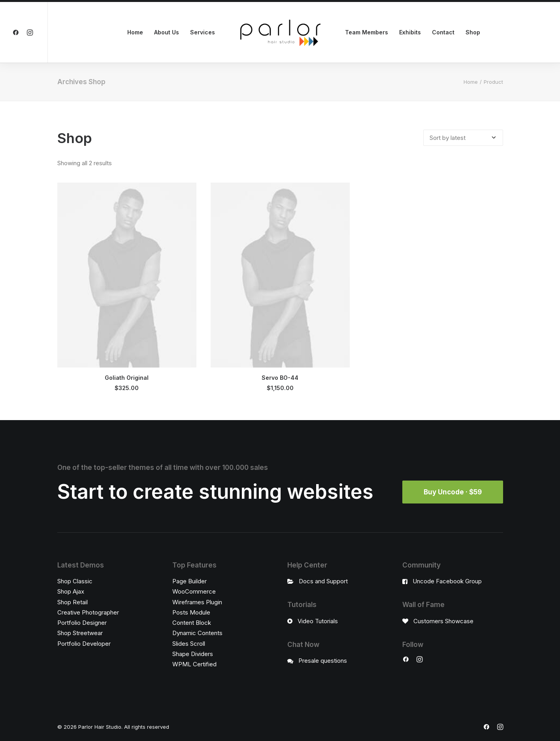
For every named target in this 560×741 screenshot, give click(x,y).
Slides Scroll (189, 643)
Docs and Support (323, 581)
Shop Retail (73, 602)
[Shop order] (463, 138)
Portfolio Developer (84, 643)
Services (203, 32)
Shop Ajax (71, 591)
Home (135, 32)
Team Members (367, 32)
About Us (167, 32)
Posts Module (191, 612)
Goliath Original (127, 378)
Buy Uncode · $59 (453, 492)
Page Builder (189, 581)
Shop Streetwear (80, 633)
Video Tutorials (318, 621)
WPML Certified (194, 664)
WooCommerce (194, 591)
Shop (473, 32)
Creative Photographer (88, 612)
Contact (443, 32)
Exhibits (410, 32)
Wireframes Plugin (197, 602)
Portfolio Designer (82, 623)
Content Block (192, 623)
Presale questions (323, 661)
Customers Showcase (443, 621)
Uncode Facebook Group (447, 581)
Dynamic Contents (197, 633)
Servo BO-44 (280, 378)
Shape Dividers (193, 654)
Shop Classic (75, 581)
